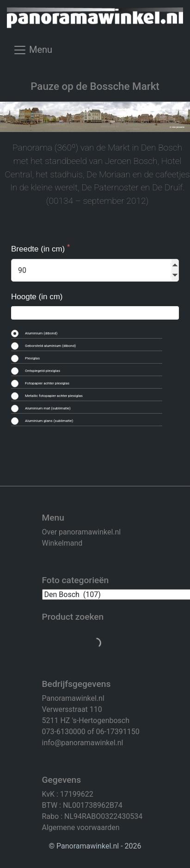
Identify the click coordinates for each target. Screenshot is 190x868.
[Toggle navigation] (33, 53)
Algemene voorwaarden (81, 827)
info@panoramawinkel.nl (83, 743)
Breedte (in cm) (39, 249)
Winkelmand (62, 543)
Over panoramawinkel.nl (82, 532)
